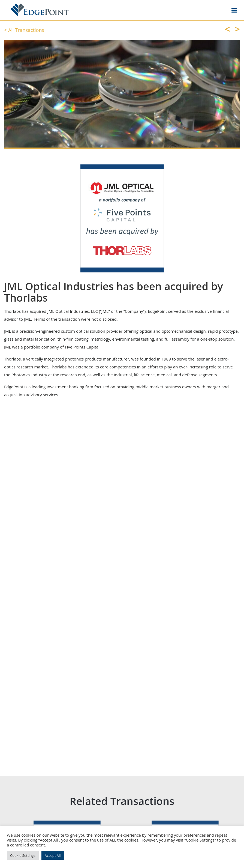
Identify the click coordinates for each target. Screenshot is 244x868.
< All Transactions (24, 30)
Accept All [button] (53, 855)
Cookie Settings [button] (23, 855)
